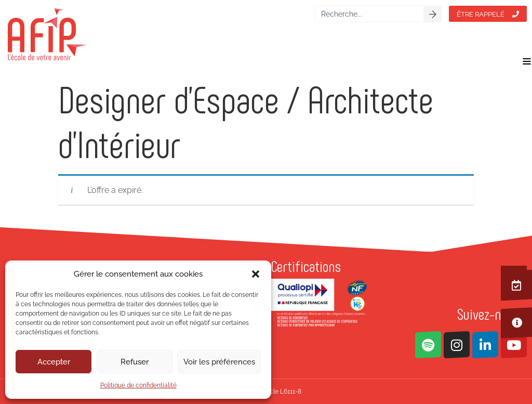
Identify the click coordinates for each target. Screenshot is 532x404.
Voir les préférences (219, 362)
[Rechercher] (433, 14)
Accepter (54, 362)
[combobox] (369, 14)
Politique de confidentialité (138, 385)
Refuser (135, 362)
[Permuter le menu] (527, 61)
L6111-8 (291, 392)
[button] (256, 274)
